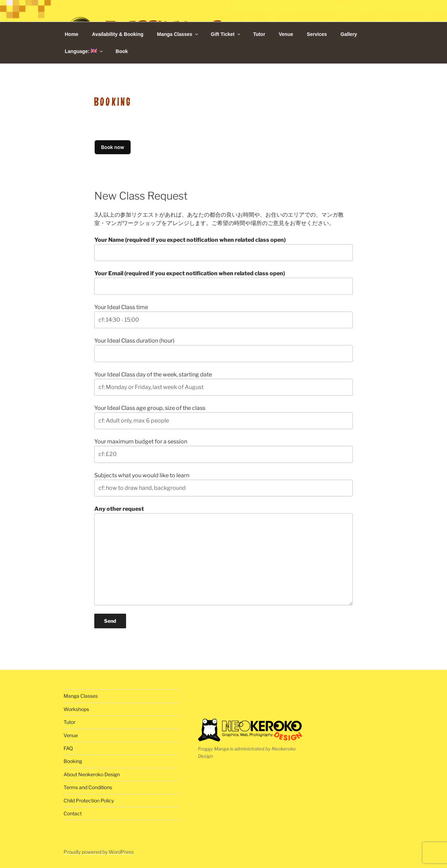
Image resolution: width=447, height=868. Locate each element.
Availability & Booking (118, 34)
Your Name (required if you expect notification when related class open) (223, 249)
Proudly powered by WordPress (99, 852)
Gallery (349, 34)
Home (72, 34)
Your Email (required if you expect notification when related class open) (223, 282)
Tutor (259, 34)
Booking (73, 761)
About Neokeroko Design (92, 774)
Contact (73, 813)
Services (317, 34)
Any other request (223, 555)
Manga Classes (178, 34)
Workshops (76, 709)
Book (122, 51)
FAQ (68, 748)
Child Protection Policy (89, 800)
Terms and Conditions (88, 787)
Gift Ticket (226, 34)
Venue (286, 34)
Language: (85, 51)
